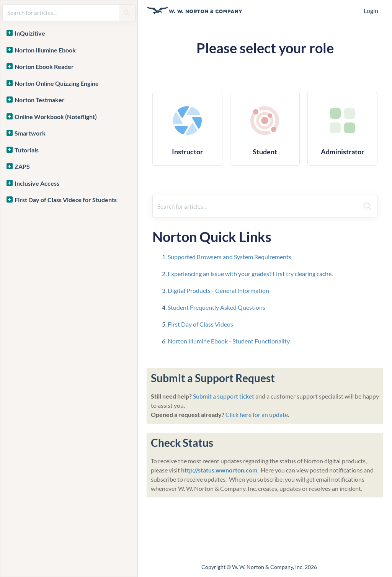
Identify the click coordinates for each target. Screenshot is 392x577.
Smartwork (30, 133)
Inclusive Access (37, 183)
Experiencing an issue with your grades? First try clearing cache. (250, 274)
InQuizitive (30, 33)
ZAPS (22, 166)
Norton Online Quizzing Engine (57, 83)
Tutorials (27, 150)
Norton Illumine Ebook (45, 50)
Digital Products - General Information (218, 290)
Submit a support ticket (224, 396)
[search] (61, 13)
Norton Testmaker (40, 100)
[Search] (127, 13)
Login (371, 11)
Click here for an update (257, 414)
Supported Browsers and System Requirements (229, 257)
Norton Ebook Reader (44, 66)
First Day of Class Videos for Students (66, 200)
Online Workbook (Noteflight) (56, 117)
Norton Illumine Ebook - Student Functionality (229, 341)
